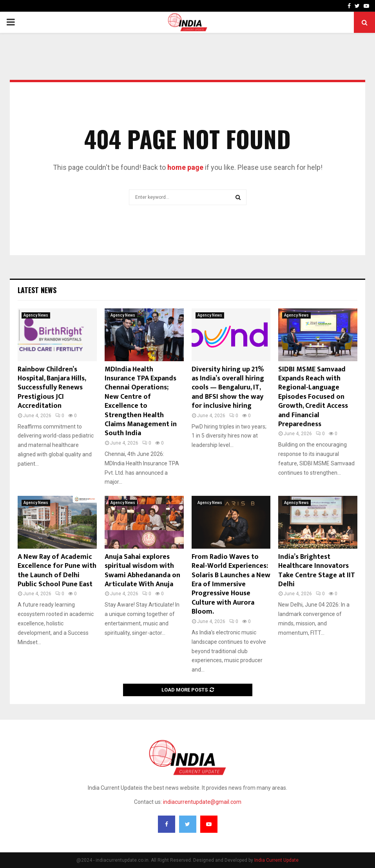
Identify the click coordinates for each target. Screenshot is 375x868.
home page (185, 167)
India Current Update (276, 860)
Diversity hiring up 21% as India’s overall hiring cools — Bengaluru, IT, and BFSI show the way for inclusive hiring (228, 388)
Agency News (36, 315)
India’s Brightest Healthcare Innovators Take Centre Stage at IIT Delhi (317, 571)
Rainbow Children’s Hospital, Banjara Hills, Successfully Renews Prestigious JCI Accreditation (52, 388)
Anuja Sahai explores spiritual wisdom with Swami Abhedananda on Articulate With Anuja (142, 571)
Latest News (37, 290)
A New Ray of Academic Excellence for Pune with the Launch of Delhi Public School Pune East (57, 571)
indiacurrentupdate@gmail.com (202, 802)
